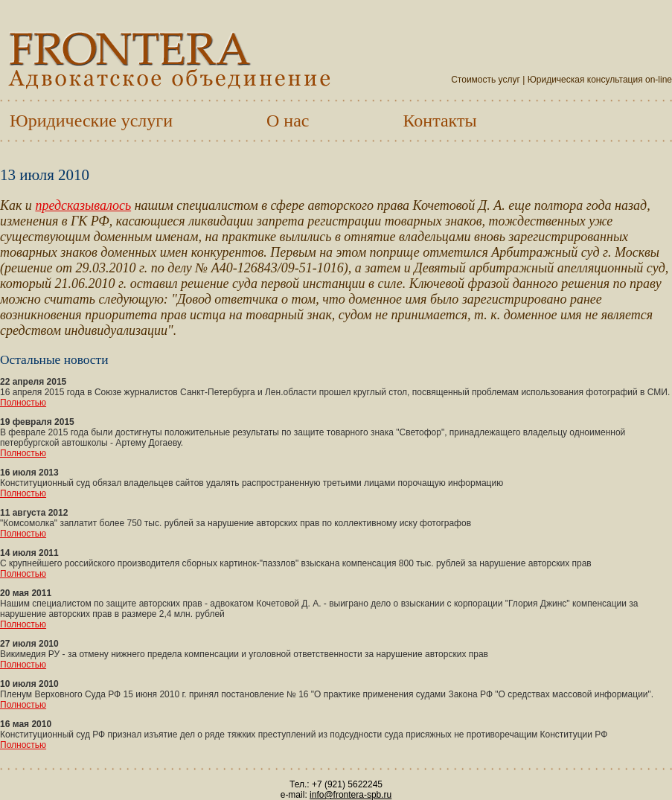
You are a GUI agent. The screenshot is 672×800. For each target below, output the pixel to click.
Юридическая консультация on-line (600, 80)
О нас (288, 121)
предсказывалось (83, 205)
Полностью (23, 403)
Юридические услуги (91, 121)
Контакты (440, 121)
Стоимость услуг (486, 80)
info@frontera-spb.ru (351, 795)
